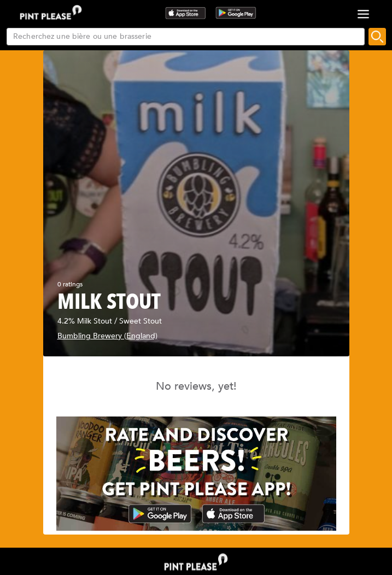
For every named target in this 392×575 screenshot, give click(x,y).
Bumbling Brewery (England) (107, 336)
